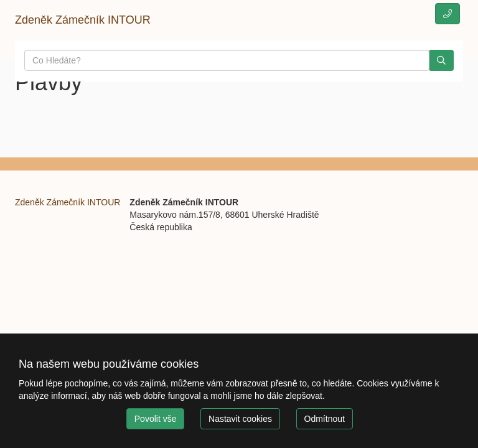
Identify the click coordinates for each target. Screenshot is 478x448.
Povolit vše (156, 419)
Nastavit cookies (240, 419)
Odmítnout (325, 419)
